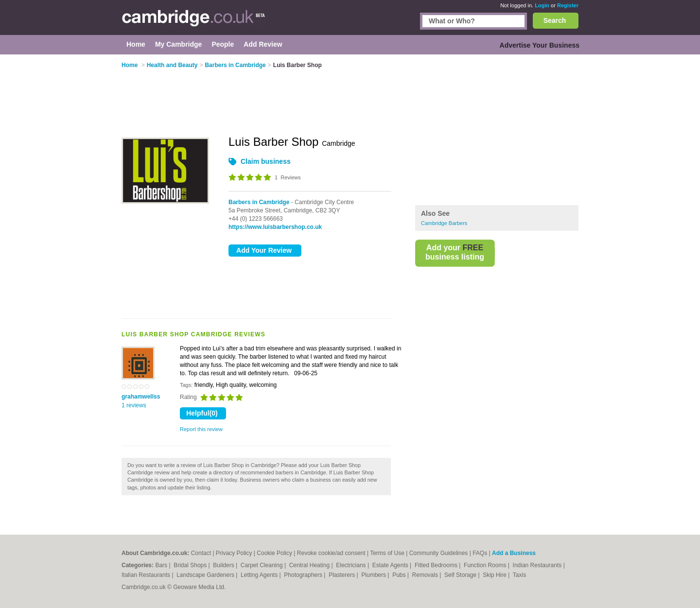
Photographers (304, 575)
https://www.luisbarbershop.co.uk (275, 227)
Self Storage (461, 575)
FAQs (480, 553)
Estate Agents (391, 565)
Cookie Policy (274, 553)
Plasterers (342, 575)
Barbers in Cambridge (259, 202)
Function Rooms (486, 565)
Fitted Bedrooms (437, 565)
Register (568, 5)
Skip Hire (495, 575)
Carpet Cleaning (262, 565)
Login (542, 5)
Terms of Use (387, 553)
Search (555, 20)
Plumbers (374, 575)
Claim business (266, 161)
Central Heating (310, 565)
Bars (162, 565)
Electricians (352, 565)
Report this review (201, 429)
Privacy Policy (234, 553)
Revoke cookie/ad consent (331, 553)
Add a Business (514, 553)
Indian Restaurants (538, 565)
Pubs (400, 575)
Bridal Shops (191, 565)
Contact (201, 553)
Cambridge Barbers (444, 223)
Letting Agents (260, 575)
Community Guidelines (439, 553)
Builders (224, 565)
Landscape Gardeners (206, 575)
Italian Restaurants (147, 575)
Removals (426, 575)
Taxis (519, 575)
